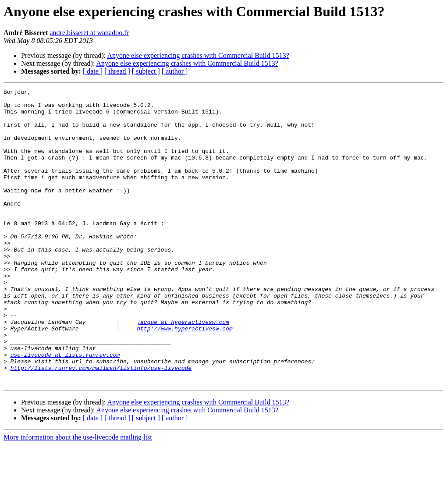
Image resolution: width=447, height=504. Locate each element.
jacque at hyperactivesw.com (183, 369)
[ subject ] (146, 71)
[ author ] (175, 71)
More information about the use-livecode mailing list (78, 496)
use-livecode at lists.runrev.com (65, 408)
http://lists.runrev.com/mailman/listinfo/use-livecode (101, 424)
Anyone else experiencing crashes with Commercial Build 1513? (198, 55)
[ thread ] (117, 71)
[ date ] (93, 71)
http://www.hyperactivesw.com (184, 377)
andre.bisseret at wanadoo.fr (89, 33)
